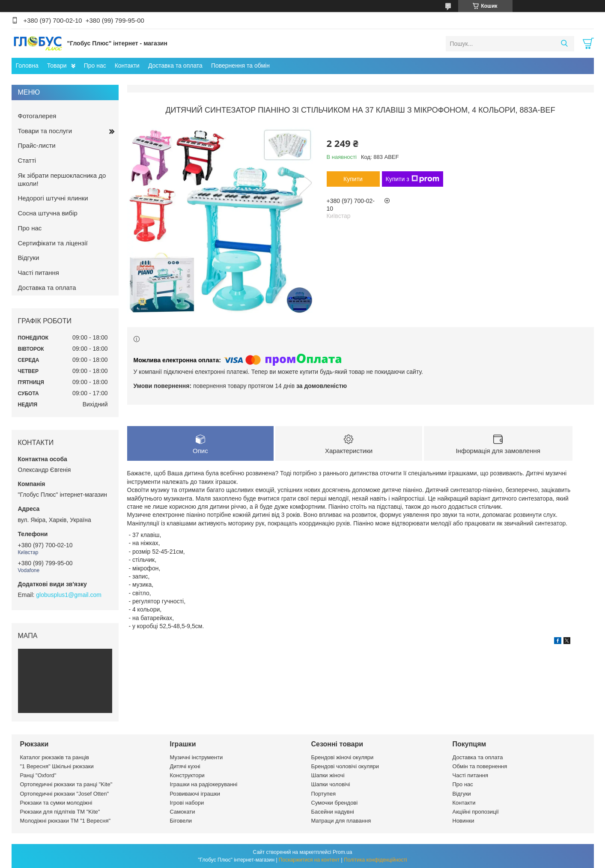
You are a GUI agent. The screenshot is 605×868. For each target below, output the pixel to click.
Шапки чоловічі (331, 784)
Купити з (413, 179)
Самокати (183, 812)
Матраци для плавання (341, 821)
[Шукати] (565, 44)
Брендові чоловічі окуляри (345, 766)
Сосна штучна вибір (48, 213)
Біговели (181, 821)
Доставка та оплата (175, 66)
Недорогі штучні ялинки (53, 198)
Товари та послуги (45, 131)
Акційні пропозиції (476, 812)
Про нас (95, 66)
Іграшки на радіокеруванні (204, 784)
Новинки (463, 821)
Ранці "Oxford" (38, 775)
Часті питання (39, 273)
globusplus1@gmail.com (69, 595)
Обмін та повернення (480, 766)
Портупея (323, 794)
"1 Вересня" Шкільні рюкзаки (57, 766)
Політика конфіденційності (376, 860)
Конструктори (187, 775)
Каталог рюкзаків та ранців (55, 757)
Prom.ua (342, 852)
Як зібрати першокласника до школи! (62, 179)
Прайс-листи (37, 145)
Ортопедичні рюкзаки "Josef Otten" (65, 794)
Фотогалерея (37, 116)
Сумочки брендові (335, 803)
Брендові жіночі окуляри (343, 757)
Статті (27, 160)
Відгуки (29, 258)
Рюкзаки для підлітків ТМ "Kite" (60, 812)
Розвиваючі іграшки (195, 794)
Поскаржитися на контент (309, 860)
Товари (57, 66)
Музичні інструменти (197, 757)
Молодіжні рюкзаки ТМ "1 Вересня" (66, 821)
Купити (353, 179)
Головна (27, 66)
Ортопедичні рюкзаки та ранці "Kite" (66, 784)
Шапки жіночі (328, 775)
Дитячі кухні (185, 766)
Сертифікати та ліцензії (53, 243)
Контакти (127, 66)
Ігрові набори (187, 803)
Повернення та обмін (240, 66)
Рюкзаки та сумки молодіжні (56, 803)
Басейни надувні (333, 812)
